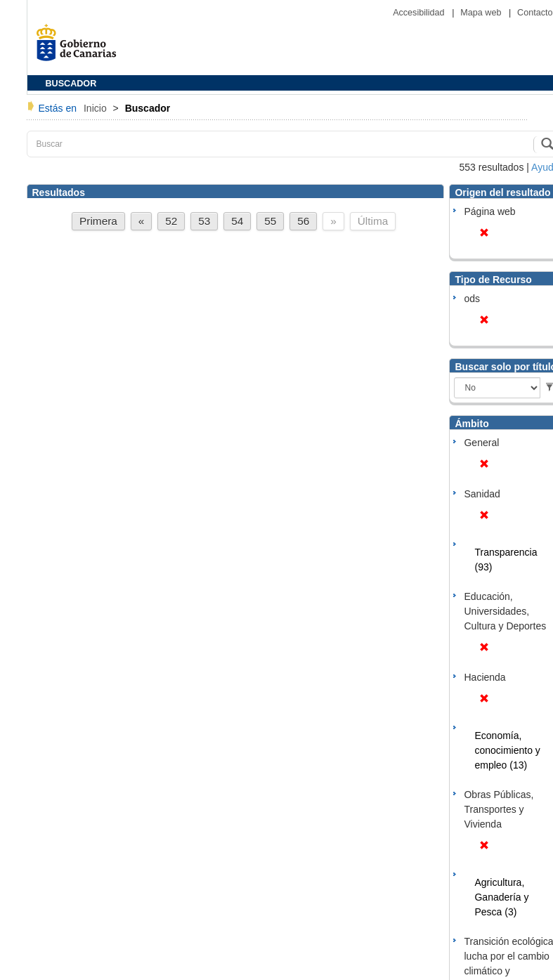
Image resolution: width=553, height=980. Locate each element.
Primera (98, 221)
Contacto (535, 13)
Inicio (97, 108)
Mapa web (482, 13)
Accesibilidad (420, 13)
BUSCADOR (71, 84)
